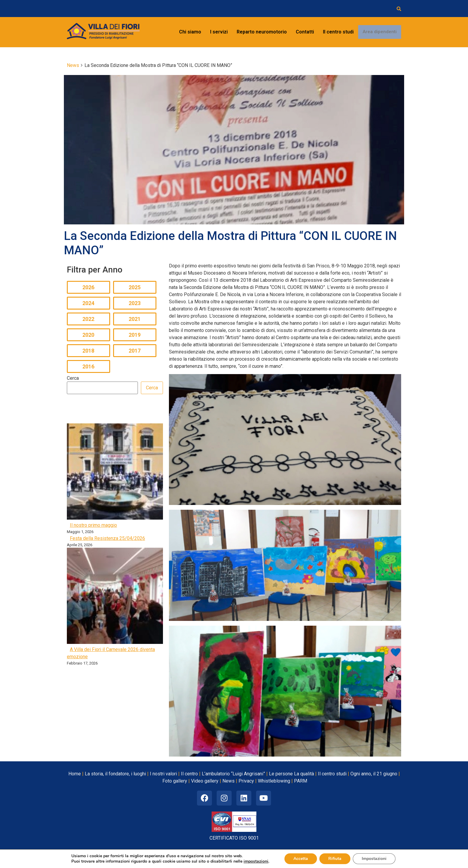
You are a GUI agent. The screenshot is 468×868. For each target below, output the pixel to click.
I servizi (219, 32)
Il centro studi (338, 32)
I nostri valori (163, 774)
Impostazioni (374, 859)
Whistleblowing (274, 781)
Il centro (189, 774)
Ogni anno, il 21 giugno (374, 774)
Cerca (73, 378)
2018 (88, 351)
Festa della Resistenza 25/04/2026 (107, 538)
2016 (88, 366)
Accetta (301, 859)
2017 (135, 351)
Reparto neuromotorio (262, 32)
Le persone (281, 774)
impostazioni (256, 861)
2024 (88, 303)
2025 (135, 287)
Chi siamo (190, 32)
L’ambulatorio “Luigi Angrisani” (233, 774)
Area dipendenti (380, 32)
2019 (135, 335)
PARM (301, 781)
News (228, 781)
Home (75, 774)
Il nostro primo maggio (93, 525)
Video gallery (205, 781)
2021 (135, 319)
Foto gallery (175, 781)
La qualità (304, 774)
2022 (88, 319)
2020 (88, 335)
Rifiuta (335, 859)
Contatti (305, 32)
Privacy (246, 781)
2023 (135, 303)
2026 (88, 287)
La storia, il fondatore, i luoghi (115, 774)
